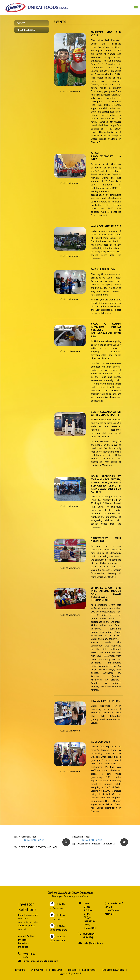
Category (20, 970)
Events (21, 23)
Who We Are (37, 970)
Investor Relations (113, 970)
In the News (56, 970)
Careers (72, 970)
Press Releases (26, 30)
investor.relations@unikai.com (41, 961)
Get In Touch (89, 970)
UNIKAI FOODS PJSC (33, 840)
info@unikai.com (93, 943)
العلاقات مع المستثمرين (70, 974)
